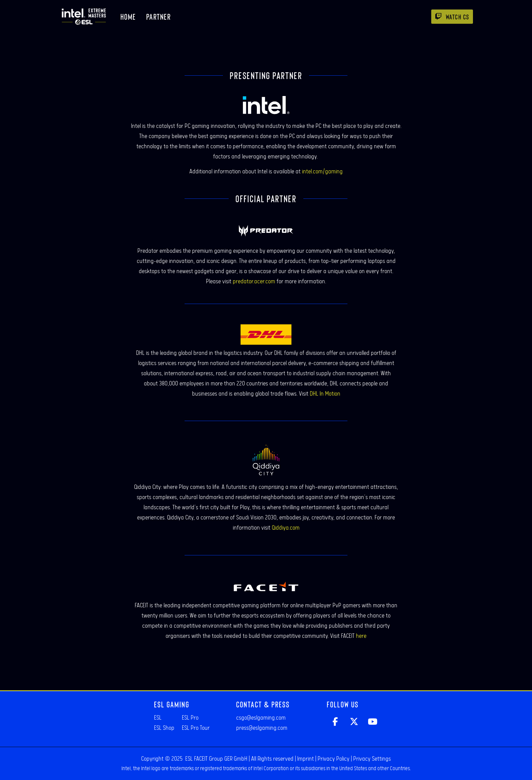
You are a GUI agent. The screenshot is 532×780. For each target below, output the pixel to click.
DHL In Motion (325, 394)
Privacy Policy (334, 759)
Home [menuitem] (128, 16)
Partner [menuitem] (159, 16)
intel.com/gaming (322, 172)
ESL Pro (190, 718)
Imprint (306, 759)
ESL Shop (164, 728)
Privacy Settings (372, 759)
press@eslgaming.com (262, 728)
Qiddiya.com (286, 528)
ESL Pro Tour (196, 728)
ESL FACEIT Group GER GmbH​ (216, 759)
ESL (158, 718)
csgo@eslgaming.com (261, 718)
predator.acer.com (254, 282)
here (361, 636)
